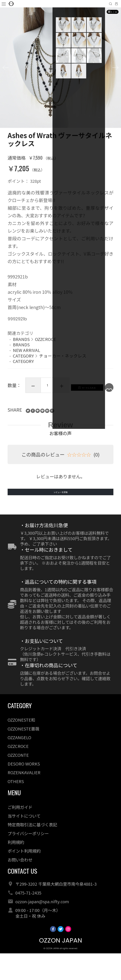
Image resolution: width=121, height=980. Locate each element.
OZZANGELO (19, 764)
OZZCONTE (18, 782)
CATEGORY (23, 356)
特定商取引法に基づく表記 (32, 851)
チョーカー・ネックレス (63, 356)
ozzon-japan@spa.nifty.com (42, 928)
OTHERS (16, 808)
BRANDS (21, 339)
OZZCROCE (45, 339)
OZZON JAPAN (60, 967)
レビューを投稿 (60, 514)
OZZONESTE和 (21, 746)
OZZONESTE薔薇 (23, 755)
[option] (60, 68)
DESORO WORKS (24, 790)
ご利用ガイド (20, 834)
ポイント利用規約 (24, 877)
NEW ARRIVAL (26, 350)
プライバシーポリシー (28, 860)
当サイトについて (24, 842)
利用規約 (16, 869)
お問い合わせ (20, 886)
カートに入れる (40, 405)
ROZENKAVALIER (24, 799)
